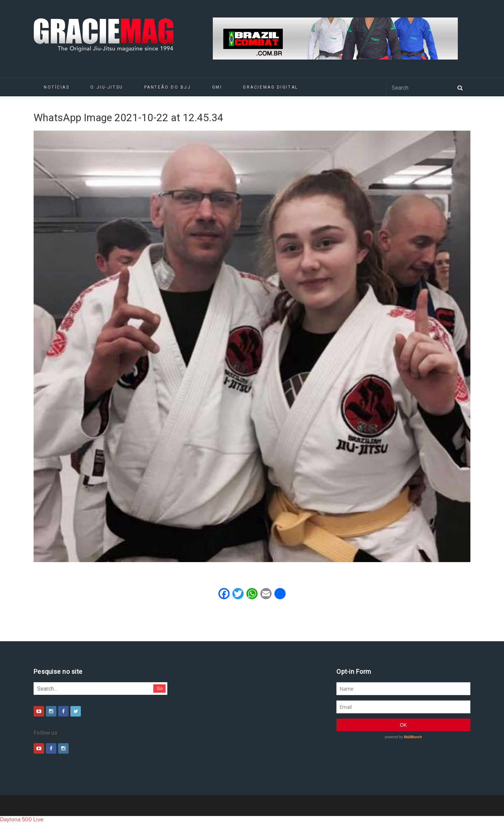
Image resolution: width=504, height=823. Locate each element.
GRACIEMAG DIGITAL (271, 87)
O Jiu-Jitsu (107, 87)
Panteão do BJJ (168, 87)
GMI (217, 87)
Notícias (57, 87)
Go (160, 688)
